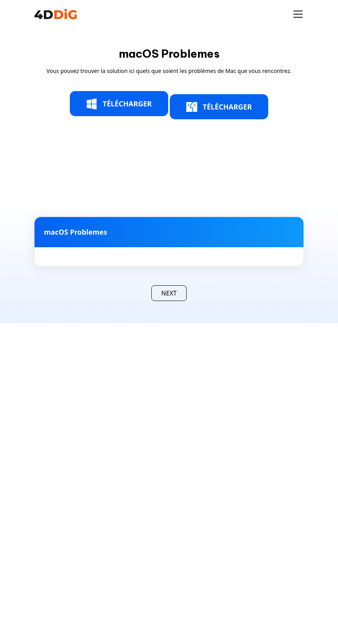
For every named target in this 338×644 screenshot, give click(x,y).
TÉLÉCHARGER (119, 104)
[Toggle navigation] (298, 14)
